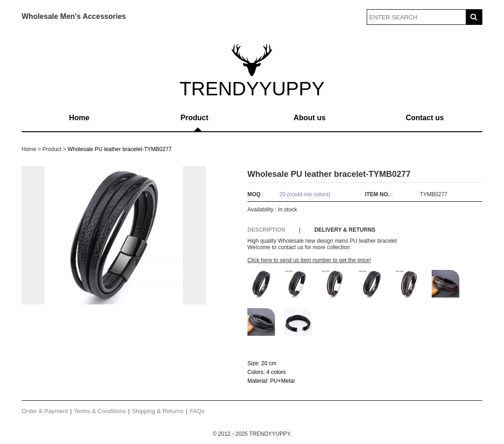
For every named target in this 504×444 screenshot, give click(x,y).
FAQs (197, 411)
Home (79, 118)
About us (309, 118)
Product (194, 118)
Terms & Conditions (100, 411)
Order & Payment (45, 411)
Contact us (425, 118)
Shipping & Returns (158, 411)
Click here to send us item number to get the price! (309, 260)
